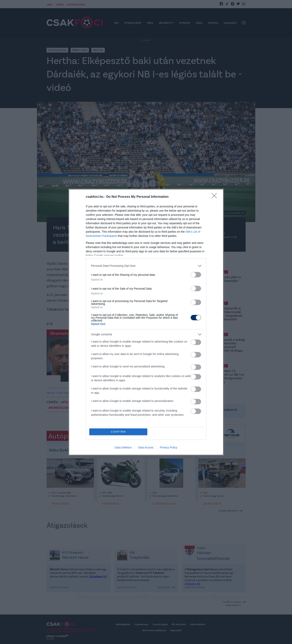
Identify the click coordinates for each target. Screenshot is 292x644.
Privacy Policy (168, 447)
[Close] (216, 197)
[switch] (196, 275)
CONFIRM (118, 432)
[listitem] (146, 266)
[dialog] (146, 322)
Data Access (146, 447)
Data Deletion (123, 447)
